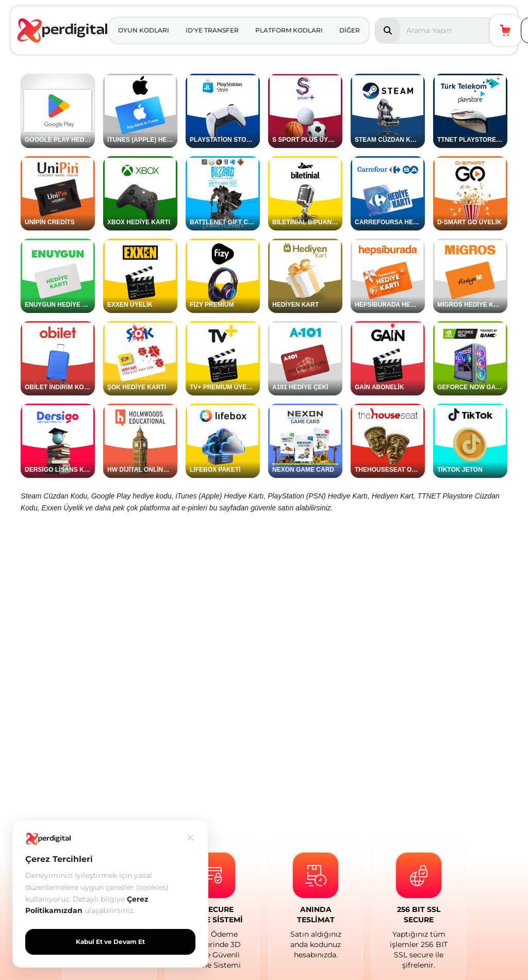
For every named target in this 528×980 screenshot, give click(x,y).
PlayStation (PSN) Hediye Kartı (318, 496)
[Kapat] (190, 838)
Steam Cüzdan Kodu (54, 496)
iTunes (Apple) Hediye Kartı (219, 496)
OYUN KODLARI (144, 30)
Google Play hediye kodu (131, 496)
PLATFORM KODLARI (289, 30)
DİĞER (350, 30)
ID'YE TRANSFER (212, 30)
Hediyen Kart (393, 496)
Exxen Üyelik (62, 508)
